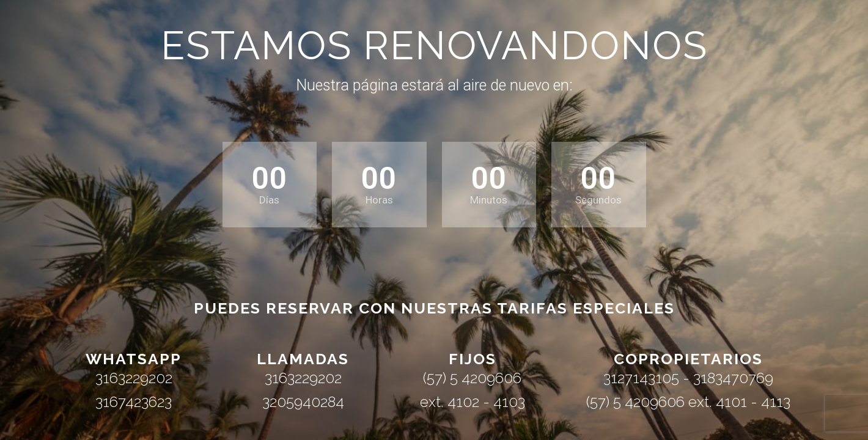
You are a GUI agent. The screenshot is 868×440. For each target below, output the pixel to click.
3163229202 (134, 378)
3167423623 (134, 402)
